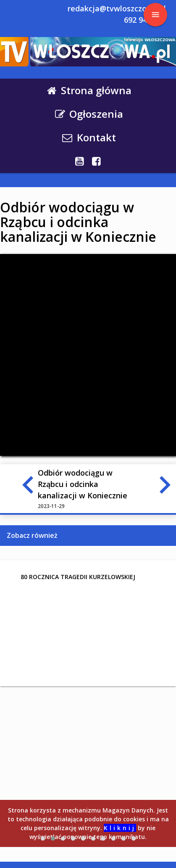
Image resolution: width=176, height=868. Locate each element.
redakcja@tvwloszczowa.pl (117, 8)
